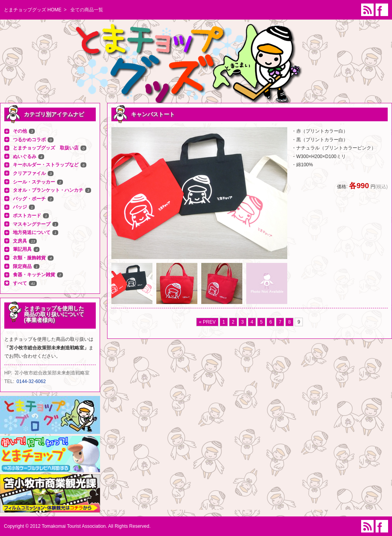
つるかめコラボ (29, 140)
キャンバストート (153, 114)
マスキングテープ (32, 224)
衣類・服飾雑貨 (29, 258)
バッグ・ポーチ (29, 199)
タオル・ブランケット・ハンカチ (48, 190)
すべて (20, 283)
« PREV (207, 322)
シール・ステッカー (34, 182)
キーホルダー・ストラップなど (46, 165)
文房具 (20, 241)
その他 (20, 131)
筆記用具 (22, 249)
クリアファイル (29, 173)
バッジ (20, 207)
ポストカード (27, 216)
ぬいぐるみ (25, 156)
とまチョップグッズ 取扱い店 (46, 148)
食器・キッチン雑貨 (34, 275)
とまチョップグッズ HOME (33, 10)
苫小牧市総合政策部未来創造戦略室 (52, 373)
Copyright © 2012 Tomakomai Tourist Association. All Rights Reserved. (77, 526)
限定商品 (22, 266)
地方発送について (32, 232)
